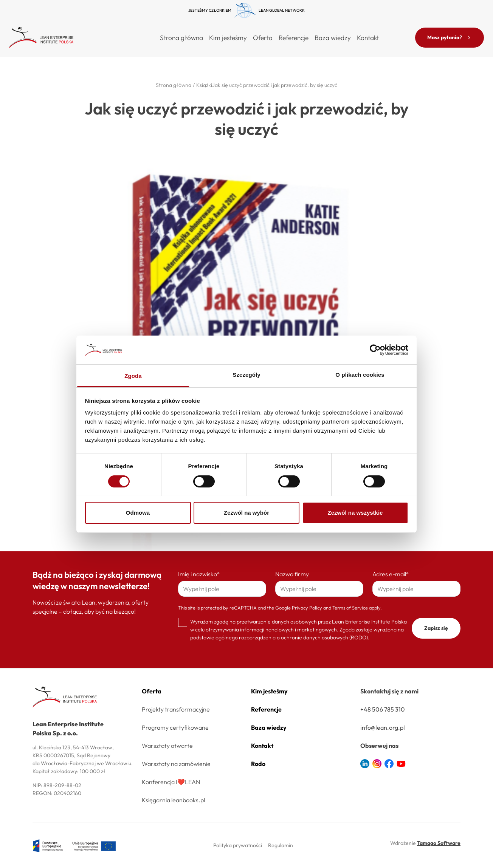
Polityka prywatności (238, 845)
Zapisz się (436, 628)
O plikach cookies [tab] (360, 375)
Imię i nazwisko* (199, 574)
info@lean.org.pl (383, 727)
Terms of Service (350, 608)
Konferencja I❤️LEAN (171, 782)
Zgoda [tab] (133, 376)
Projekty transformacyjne (176, 709)
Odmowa (138, 513)
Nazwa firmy (292, 574)
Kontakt (368, 38)
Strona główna (181, 38)
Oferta (152, 691)
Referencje (294, 38)
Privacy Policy (307, 608)
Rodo (258, 764)
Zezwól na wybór (246, 513)
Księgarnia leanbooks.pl (173, 800)
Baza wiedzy (333, 38)
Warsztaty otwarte (167, 746)
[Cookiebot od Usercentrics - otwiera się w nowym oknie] (375, 350)
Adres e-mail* (391, 574)
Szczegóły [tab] (246, 375)
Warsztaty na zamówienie (176, 764)
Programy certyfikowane (175, 727)
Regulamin (281, 845)
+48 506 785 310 (383, 709)
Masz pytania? (450, 37)
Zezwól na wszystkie (355, 513)
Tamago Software (439, 843)
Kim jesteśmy (228, 38)
